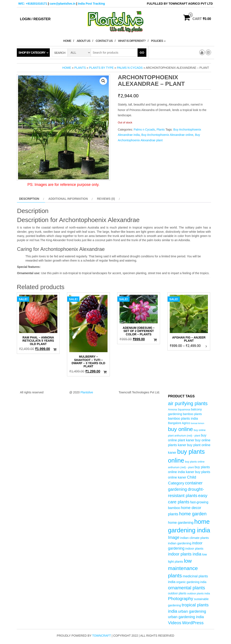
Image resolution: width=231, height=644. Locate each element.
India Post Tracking (91, 4)
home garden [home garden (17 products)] (193, 514)
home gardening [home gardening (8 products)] (181, 523)
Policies (158, 41)
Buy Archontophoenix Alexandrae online (167, 135)
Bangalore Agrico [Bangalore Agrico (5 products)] (179, 423)
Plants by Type (101, 68)
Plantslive (87, 392)
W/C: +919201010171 (33, 4)
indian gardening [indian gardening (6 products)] (180, 543)
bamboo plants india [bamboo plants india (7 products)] (183, 419)
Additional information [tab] (68, 199)
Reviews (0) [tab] (106, 199)
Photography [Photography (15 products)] (181, 598)
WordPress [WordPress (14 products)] (193, 623)
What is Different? (132, 41)
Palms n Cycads (130, 68)
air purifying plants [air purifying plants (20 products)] (188, 403)
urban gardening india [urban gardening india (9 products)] (186, 617)
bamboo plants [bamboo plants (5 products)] (192, 414)
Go (142, 53)
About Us (83, 41)
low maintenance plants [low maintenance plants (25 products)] (183, 568)
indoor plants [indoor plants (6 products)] (194, 548)
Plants (80, 68)
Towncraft (102, 636)
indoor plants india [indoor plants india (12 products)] (185, 554)
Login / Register (35, 19)
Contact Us (104, 41)
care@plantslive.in (62, 4)
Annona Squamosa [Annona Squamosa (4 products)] (179, 410)
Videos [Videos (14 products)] (175, 623)
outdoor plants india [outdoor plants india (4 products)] (198, 594)
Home (67, 41)
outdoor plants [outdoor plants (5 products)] (177, 593)
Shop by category (32, 53)
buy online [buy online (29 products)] (180, 429)
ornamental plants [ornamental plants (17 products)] (186, 588)
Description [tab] (29, 199)
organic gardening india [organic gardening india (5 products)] (191, 582)
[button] (103, 81)
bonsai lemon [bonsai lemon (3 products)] (198, 423)
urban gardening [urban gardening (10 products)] (192, 611)
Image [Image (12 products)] (174, 537)
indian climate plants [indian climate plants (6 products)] (194, 538)
